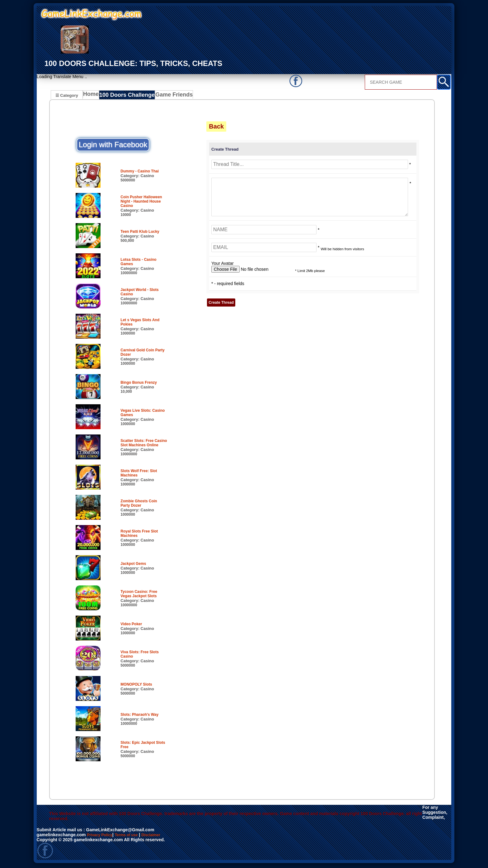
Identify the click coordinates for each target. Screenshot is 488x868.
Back (216, 127)
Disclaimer (160, 837)
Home (92, 96)
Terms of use (132, 837)
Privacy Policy (102, 837)
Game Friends (169, 96)
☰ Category (67, 95)
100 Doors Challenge (127, 96)
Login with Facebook (113, 145)
